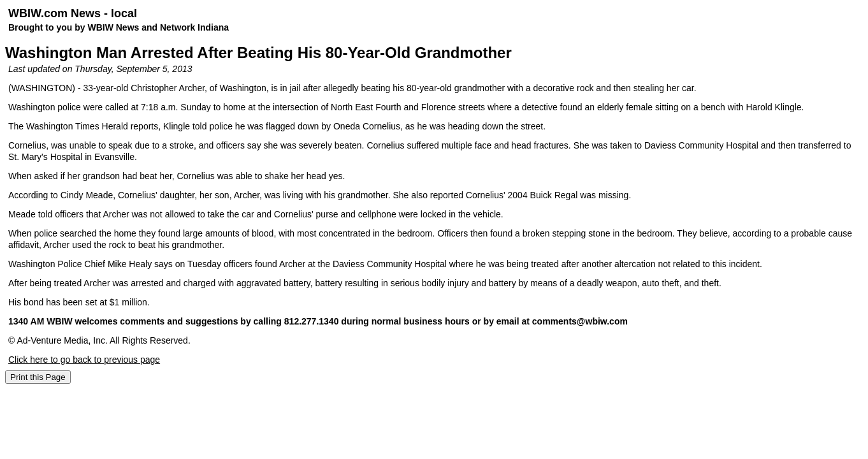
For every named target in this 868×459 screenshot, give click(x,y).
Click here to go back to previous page (84, 360)
